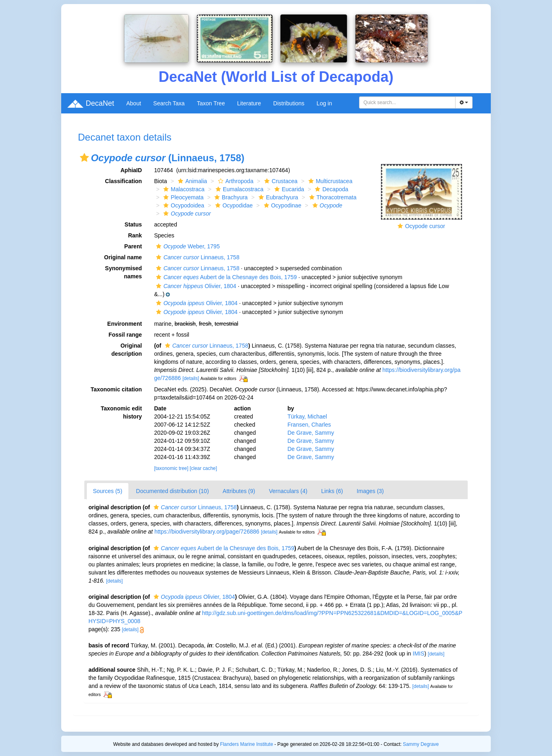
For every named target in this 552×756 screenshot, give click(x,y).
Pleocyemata (182, 197)
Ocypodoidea (183, 205)
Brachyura (230, 197)
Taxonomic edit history (121, 412)
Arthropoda (235, 181)
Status (133, 224)
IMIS (418, 653)
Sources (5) (107, 491)
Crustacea (280, 181)
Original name (123, 257)
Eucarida (288, 189)
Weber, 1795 (187, 246)
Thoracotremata (332, 197)
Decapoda (331, 189)
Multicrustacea (329, 181)
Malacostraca (183, 189)
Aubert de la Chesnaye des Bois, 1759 (225, 277)
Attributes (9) (239, 491)
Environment (125, 324)
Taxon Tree (211, 103)
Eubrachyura (277, 197)
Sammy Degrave (421, 744)
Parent (133, 246)
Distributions (289, 103)
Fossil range (125, 335)
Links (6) (332, 491)
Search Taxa (169, 103)
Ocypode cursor (425, 226)
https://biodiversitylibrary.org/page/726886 (207, 532)
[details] (191, 378)
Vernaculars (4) (288, 491)
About (134, 103)
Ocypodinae (282, 205)
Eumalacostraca (239, 189)
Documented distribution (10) (173, 491)
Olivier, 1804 (195, 286)
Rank (135, 235)
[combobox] (407, 103)
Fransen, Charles (309, 425)
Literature (249, 103)
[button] (84, 158)
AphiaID (131, 170)
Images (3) (370, 491)
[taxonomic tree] (171, 468)
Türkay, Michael (307, 416)
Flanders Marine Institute (247, 744)
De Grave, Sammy (311, 433)
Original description (127, 350)
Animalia (191, 181)
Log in (324, 103)
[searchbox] (407, 103)
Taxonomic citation (117, 389)
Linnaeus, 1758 (197, 257)
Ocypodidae (233, 205)
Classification (123, 181)
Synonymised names (123, 272)
